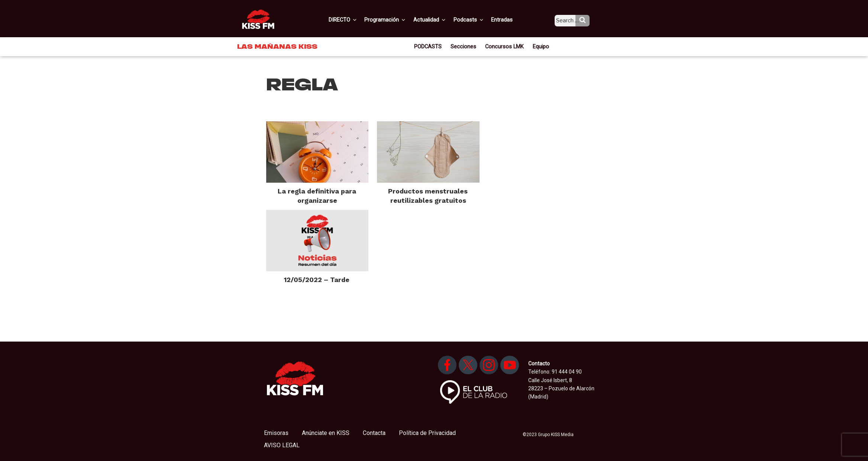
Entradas (508, 20)
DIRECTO (355, 20)
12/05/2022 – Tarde (317, 280)
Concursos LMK (504, 46)
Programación (396, 20)
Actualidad (439, 20)
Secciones (465, 46)
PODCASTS (431, 46)
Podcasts (476, 20)
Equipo (538, 46)
